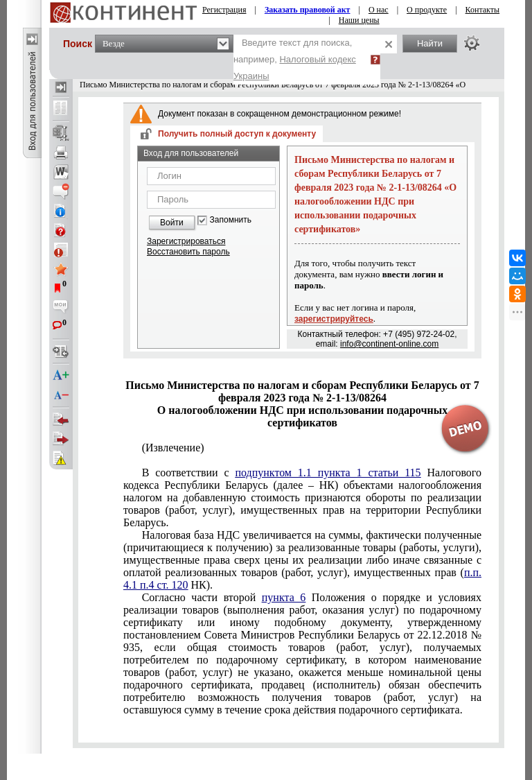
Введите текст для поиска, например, (295, 59)
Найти (430, 43)
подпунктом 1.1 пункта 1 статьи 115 (328, 473)
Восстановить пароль (188, 252)
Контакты (483, 10)
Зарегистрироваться (186, 241)
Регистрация (224, 10)
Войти (172, 223)
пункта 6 (284, 597)
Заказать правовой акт (308, 10)
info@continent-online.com (389, 344)
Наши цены (359, 20)
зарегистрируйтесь (334, 319)
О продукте (427, 10)
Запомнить (231, 220)
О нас (379, 10)
